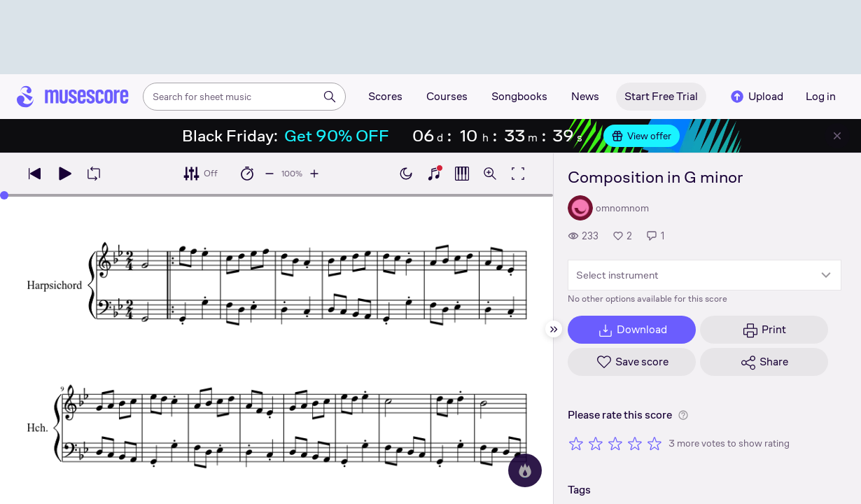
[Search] (330, 97)
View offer (642, 136)
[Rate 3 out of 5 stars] (615, 443)
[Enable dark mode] (406, 174)
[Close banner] (837, 136)
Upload (756, 97)
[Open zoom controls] (490, 174)
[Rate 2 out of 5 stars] (596, 443)
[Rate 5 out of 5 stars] (654, 443)
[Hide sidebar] (554, 329)
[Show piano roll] (462, 174)
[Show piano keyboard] (434, 174)
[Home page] (73, 97)
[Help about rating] (683, 415)
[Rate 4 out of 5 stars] (635, 443)
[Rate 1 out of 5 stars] (576, 443)
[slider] (4, 195)
